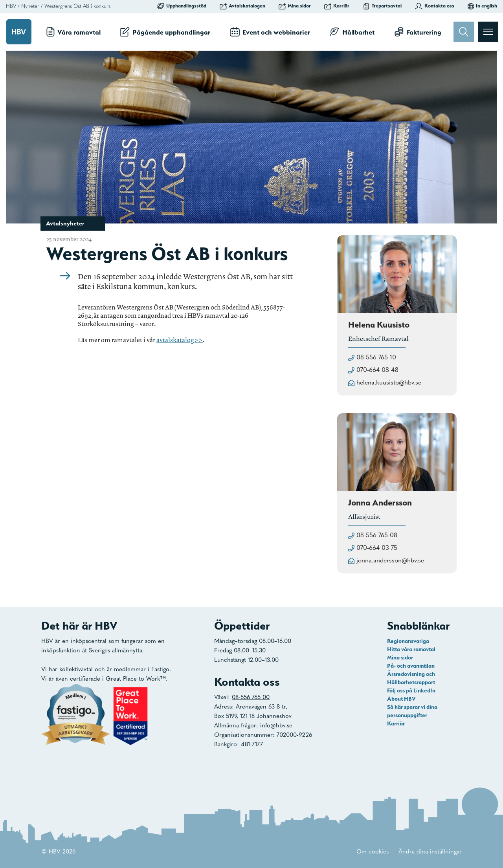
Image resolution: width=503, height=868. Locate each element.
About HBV (401, 699)
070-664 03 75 (377, 548)
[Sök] (464, 32)
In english (482, 6)
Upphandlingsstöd (182, 6)
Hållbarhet (352, 32)
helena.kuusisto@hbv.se (389, 383)
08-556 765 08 (377, 536)
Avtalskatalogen (242, 6)
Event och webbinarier (270, 32)
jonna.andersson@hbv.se (390, 561)
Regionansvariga (408, 641)
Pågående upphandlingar (165, 32)
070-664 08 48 (377, 370)
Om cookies (373, 852)
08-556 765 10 (376, 358)
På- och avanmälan (411, 666)
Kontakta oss (435, 6)
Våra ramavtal (73, 32)
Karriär (337, 6)
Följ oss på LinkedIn (411, 690)
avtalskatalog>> (180, 340)
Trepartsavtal (382, 6)
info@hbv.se (276, 726)
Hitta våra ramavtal (411, 649)
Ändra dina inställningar (430, 852)
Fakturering (418, 32)
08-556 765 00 (251, 698)
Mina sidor (295, 6)
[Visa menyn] (488, 32)
